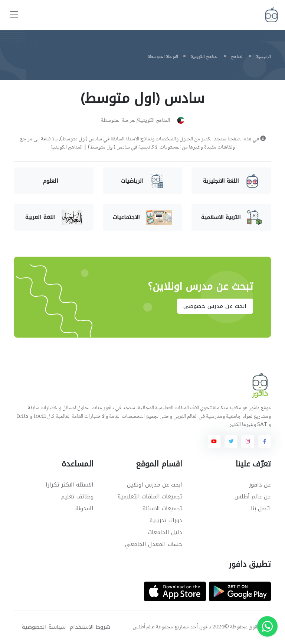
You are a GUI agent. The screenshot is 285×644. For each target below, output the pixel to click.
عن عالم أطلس (253, 497)
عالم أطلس (144, 627)
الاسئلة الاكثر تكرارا (70, 485)
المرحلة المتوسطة (163, 57)
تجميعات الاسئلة (162, 508)
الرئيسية (263, 57)
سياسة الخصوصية (44, 627)
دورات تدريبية (166, 520)
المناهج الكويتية (205, 57)
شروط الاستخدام (90, 627)
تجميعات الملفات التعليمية (150, 497)
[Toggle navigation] (14, 15)
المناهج (237, 57)
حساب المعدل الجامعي (154, 544)
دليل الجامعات (165, 532)
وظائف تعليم (77, 497)
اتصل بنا (261, 508)
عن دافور (260, 485)
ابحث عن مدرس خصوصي (215, 306)
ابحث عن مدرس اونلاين (155, 485)
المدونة (84, 508)
